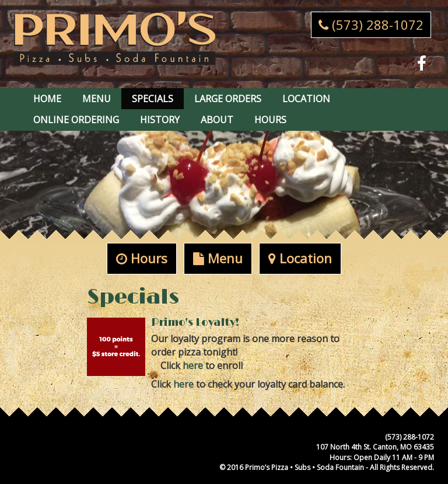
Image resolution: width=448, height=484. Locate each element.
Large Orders (228, 99)
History (160, 120)
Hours (270, 120)
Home (47, 99)
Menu (97, 99)
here (193, 365)
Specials (153, 99)
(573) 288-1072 (371, 25)
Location (306, 99)
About (217, 120)
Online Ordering (76, 120)
